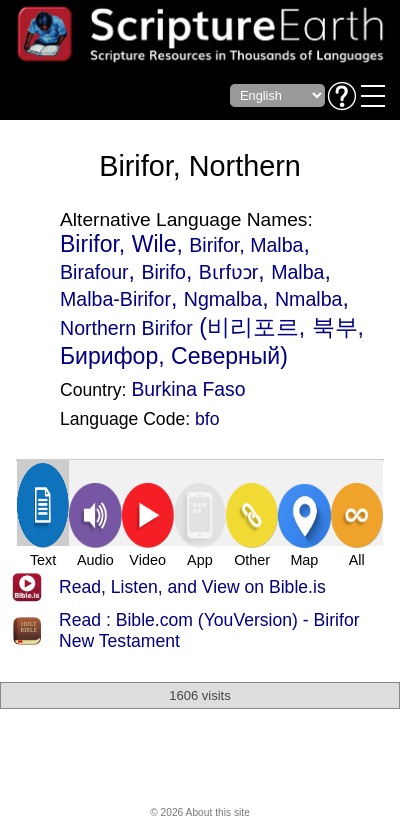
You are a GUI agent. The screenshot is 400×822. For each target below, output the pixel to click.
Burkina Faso (188, 389)
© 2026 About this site (200, 812)
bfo (207, 419)
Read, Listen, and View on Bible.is (192, 587)
